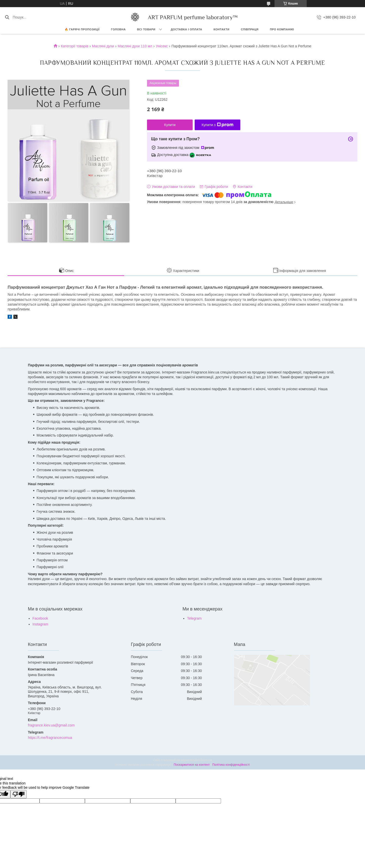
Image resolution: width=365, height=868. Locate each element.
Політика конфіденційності (231, 765)
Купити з (217, 125)
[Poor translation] (19, 794)
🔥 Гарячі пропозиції (82, 29)
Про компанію (282, 29)
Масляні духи (103, 46)
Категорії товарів (75, 46)
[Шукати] (7, 17)
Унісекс (162, 46)
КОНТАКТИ (221, 29)
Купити (170, 125)
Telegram (194, 618)
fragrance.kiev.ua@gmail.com (51, 725)
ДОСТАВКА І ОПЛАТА (187, 29)
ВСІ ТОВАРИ (146, 29)
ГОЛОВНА (118, 29)
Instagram (40, 624)
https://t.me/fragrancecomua (50, 738)
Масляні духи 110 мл (135, 46)
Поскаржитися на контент (192, 765)
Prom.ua (206, 760)
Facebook (40, 618)
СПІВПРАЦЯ (250, 29)
